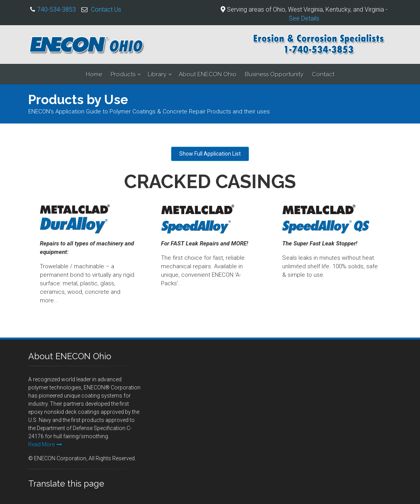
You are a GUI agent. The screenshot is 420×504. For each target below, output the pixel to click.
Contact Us (106, 9)
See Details (304, 18)
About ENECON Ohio (208, 74)
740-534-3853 (57, 9)
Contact (323, 74)
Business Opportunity (274, 74)
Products (123, 74)
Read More (45, 444)
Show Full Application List (210, 154)
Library (157, 74)
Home (94, 74)
